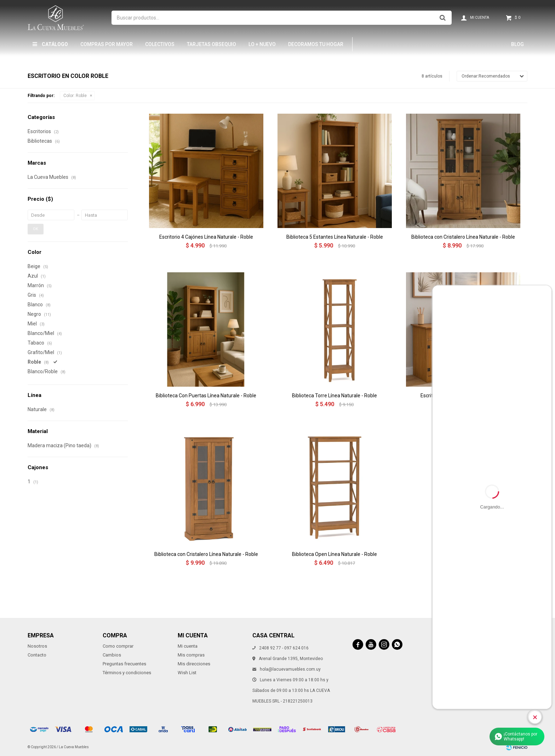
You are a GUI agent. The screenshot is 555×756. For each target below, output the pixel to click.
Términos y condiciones (127, 673)
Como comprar (118, 646)
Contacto (37, 655)
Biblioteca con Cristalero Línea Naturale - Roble (463, 237)
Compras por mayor (107, 44)
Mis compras (191, 655)
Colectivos (160, 44)
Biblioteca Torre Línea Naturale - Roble (334, 396)
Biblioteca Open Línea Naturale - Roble (334, 554)
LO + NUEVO (262, 44)
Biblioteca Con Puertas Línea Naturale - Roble (206, 396)
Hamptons (375, 44)
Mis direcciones (194, 664)
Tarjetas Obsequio (211, 44)
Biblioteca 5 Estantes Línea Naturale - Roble (335, 237)
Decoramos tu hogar (316, 44)
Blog (517, 44)
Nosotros (37, 646)
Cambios (112, 655)
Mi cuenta (188, 646)
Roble (75, 96)
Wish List (187, 673)
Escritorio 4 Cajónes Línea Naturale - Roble (206, 237)
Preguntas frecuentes (124, 664)
